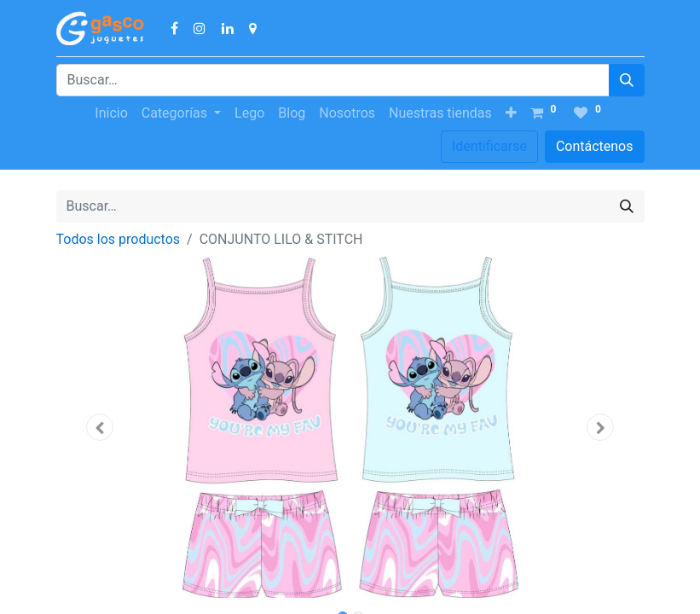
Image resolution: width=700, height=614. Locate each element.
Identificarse (489, 146)
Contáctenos (595, 146)
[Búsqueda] (627, 80)
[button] (511, 113)
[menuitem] (111, 113)
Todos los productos (119, 239)
